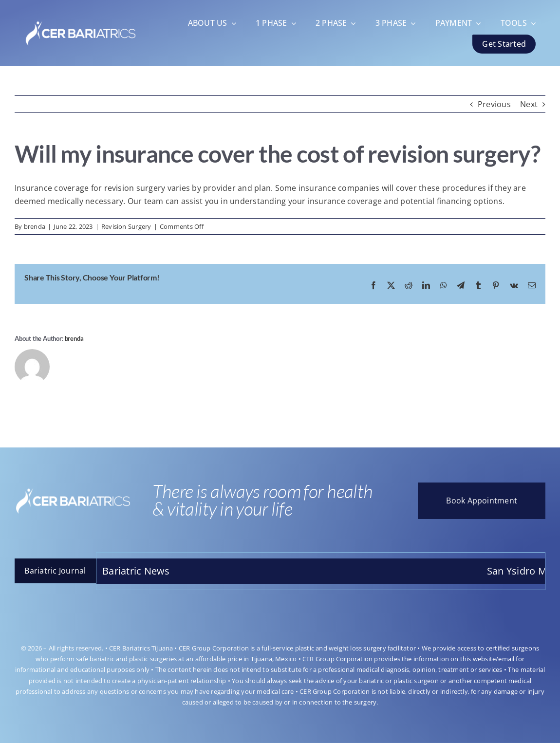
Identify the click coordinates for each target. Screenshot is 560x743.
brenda (35, 226)
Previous (494, 104)
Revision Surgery (126, 226)
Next (529, 104)
